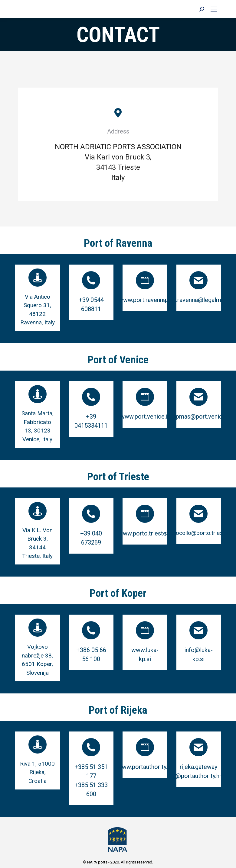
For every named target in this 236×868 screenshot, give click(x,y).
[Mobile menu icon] (214, 9)
